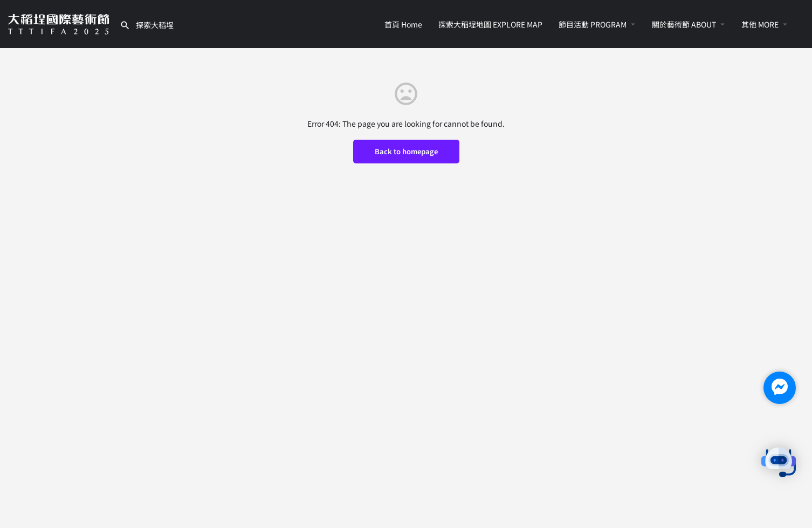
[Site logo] (60, 23)
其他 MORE (760, 24)
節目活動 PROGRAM (593, 24)
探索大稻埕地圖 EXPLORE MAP (490, 24)
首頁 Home (403, 24)
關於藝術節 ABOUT (684, 24)
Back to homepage (406, 151)
